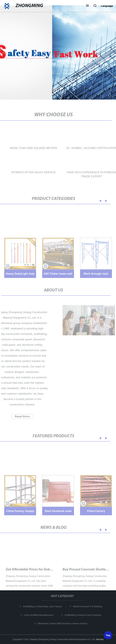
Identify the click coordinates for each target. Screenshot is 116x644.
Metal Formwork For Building (88, 606)
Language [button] (107, 6)
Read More (21, 416)
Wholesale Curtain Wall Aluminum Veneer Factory (63, 623)
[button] (87, 6)
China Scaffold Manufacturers (39, 615)
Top (108, 635)
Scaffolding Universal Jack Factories (84, 615)
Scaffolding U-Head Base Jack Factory (43, 606)
